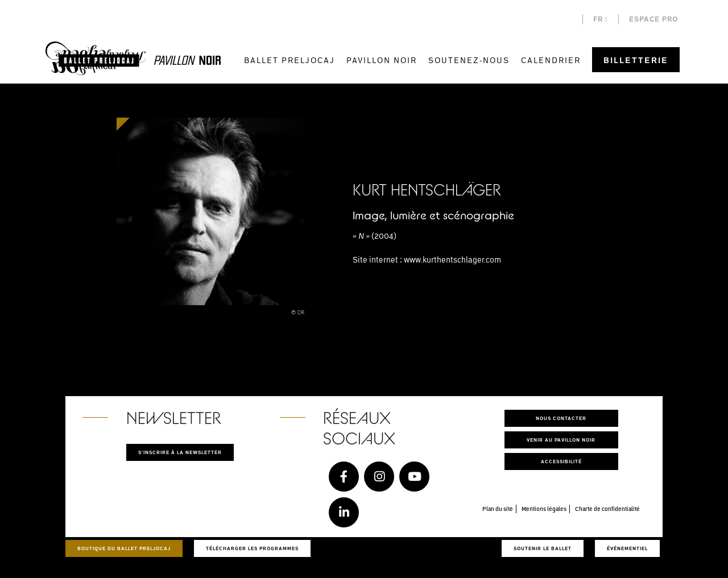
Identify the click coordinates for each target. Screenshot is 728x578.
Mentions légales (544, 509)
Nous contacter (561, 418)
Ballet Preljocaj (289, 60)
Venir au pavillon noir (561, 440)
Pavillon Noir (382, 60)
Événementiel (627, 548)
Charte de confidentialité (607, 509)
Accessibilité (561, 461)
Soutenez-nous (469, 60)
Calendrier (551, 60)
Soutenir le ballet (543, 548)
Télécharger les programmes (252, 548)
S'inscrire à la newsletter (180, 452)
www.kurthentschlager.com (452, 259)
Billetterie (636, 60)
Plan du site (498, 509)
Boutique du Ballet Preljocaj (124, 548)
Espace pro (653, 19)
